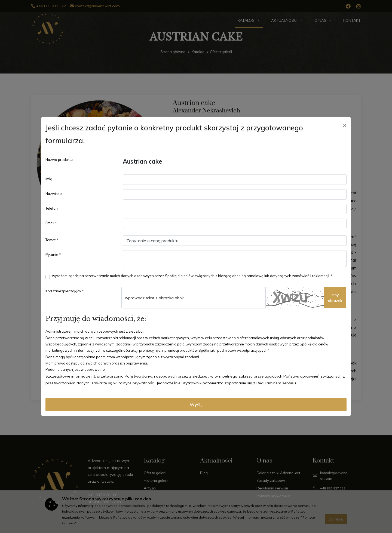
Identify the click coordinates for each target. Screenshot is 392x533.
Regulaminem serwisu (276, 383)
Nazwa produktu (59, 160)
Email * (51, 223)
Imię (49, 179)
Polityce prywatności (136, 383)
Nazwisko (54, 194)
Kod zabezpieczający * (65, 291)
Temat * (52, 240)
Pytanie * (53, 255)
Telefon (52, 208)
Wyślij (196, 405)
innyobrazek (335, 298)
